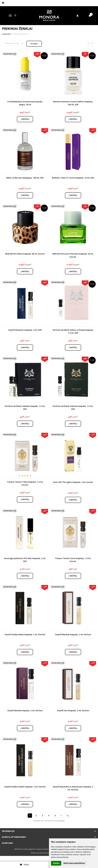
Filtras (34, 44)
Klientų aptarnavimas (14, 837)
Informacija (8, 831)
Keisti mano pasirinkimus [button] (74, 863)
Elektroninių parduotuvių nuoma (43, 853)
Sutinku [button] (56, 863)
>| (68, 816)
